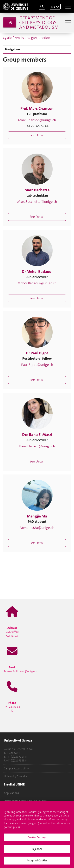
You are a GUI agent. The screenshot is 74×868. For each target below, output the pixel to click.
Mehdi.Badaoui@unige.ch (37, 283)
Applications (11, 793)
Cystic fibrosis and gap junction (27, 38)
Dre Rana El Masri (37, 435)
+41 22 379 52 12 (12, 707)
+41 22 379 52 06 (37, 126)
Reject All (37, 850)
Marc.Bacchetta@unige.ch (37, 202)
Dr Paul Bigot (37, 353)
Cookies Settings (37, 838)
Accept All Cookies (37, 862)
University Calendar (16, 776)
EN (53, 7)
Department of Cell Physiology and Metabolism (39, 22)
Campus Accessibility (16, 768)
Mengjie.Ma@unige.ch (37, 528)
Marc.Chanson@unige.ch (37, 120)
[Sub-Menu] (68, 23)
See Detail (37, 135)
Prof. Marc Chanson (37, 108)
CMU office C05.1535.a (12, 632)
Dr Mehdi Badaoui (37, 272)
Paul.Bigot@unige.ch (37, 365)
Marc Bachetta (37, 190)
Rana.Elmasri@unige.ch (37, 446)
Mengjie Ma (37, 516)
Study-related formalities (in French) (25, 801)
